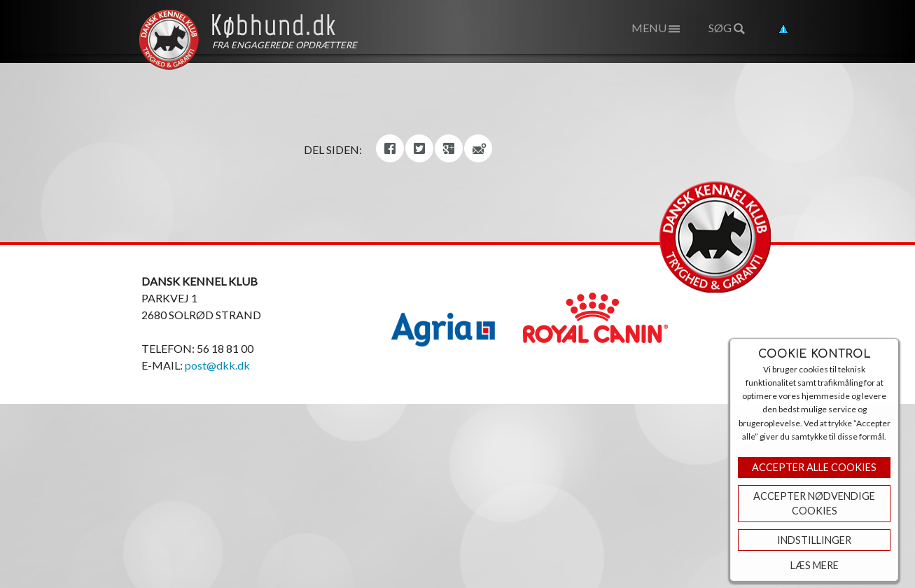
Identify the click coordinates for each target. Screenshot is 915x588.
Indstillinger (814, 540)
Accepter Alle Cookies (814, 467)
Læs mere (815, 565)
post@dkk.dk (217, 365)
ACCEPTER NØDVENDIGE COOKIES (814, 504)
